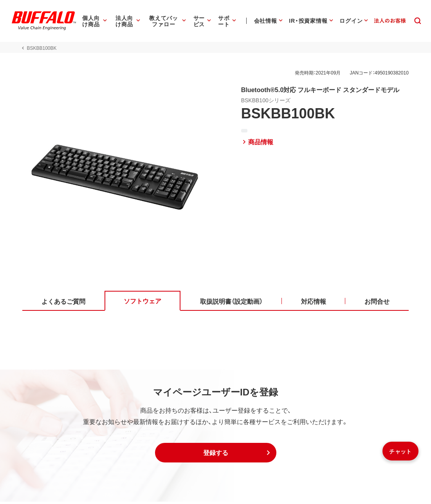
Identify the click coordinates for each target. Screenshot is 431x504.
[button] (216, 455)
